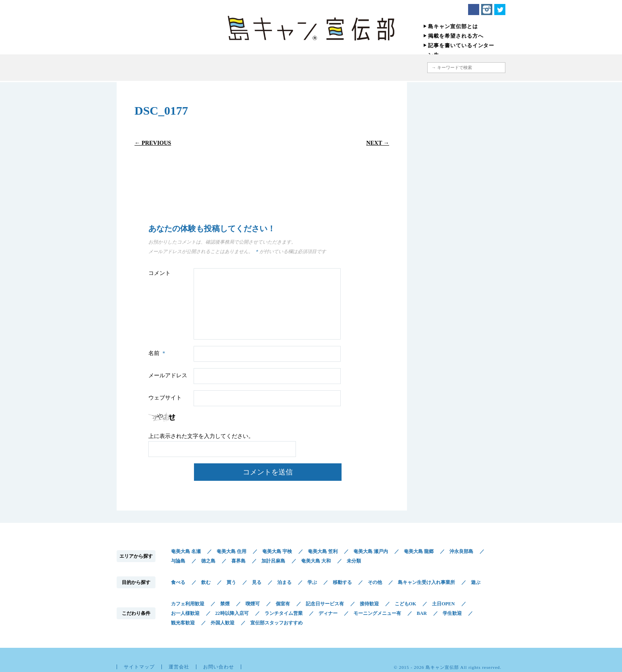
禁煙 (225, 604)
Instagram (487, 10)
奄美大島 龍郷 (419, 551)
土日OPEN (443, 604)
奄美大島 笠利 (323, 551)
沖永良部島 (461, 551)
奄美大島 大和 (316, 561)
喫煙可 (253, 604)
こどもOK (406, 604)
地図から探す (384, 68)
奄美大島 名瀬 (186, 551)
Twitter (500, 10)
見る (257, 582)
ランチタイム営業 (284, 613)
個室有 (283, 604)
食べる (178, 582)
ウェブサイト (165, 398)
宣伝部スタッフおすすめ (276, 623)
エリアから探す (231, 68)
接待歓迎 (369, 604)
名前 (158, 353)
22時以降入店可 (232, 613)
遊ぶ (476, 582)
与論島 (178, 561)
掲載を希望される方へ (456, 36)
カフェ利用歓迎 (188, 604)
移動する (342, 582)
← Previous (153, 143)
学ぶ (312, 582)
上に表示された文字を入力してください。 (201, 436)
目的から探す (276, 68)
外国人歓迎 (223, 623)
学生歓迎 (452, 613)
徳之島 (208, 561)
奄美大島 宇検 (277, 551)
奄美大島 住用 (231, 551)
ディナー (328, 613)
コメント (159, 273)
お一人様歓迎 (185, 613)
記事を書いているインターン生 (461, 50)
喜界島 (238, 561)
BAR (422, 613)
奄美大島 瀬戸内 (371, 551)
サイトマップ (139, 667)
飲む (206, 582)
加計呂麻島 (273, 561)
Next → (378, 143)
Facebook (474, 10)
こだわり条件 (332, 68)
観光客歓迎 (183, 623)
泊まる (284, 582)
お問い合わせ (219, 667)
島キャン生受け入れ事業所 (426, 582)
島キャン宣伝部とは (453, 26)
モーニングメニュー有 (377, 613)
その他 (375, 582)
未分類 (354, 561)
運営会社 (179, 667)
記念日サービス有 (325, 604)
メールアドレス (168, 375)
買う (231, 582)
